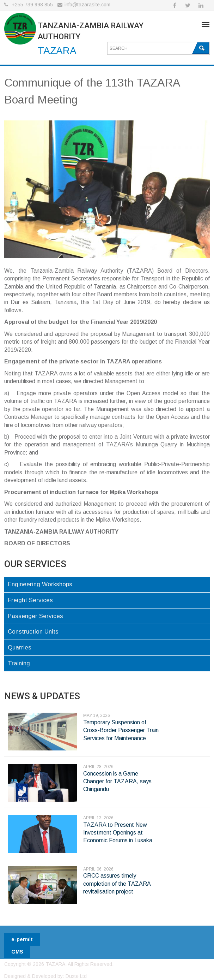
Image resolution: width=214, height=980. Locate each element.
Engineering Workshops (40, 584)
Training (19, 663)
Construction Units (33, 632)
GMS (17, 952)
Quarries (20, 648)
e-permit (22, 939)
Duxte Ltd (76, 976)
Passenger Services (35, 616)
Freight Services (30, 600)
